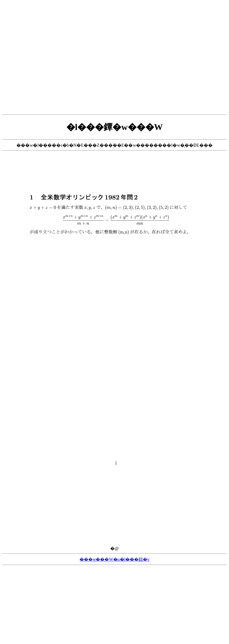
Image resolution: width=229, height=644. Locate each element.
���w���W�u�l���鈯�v (114, 559)
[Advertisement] (114, 57)
